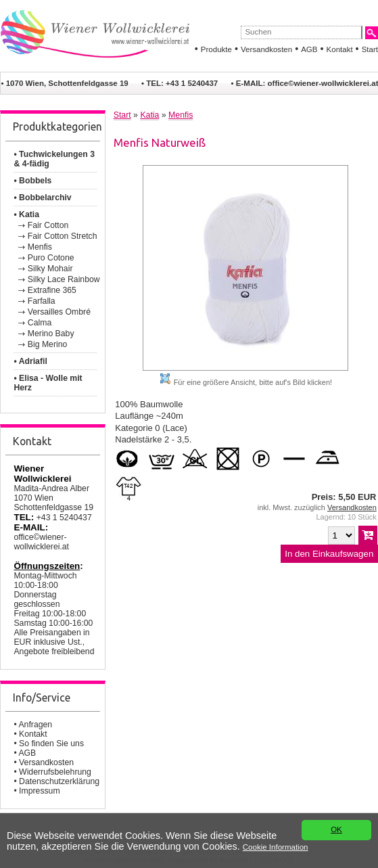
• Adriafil (30, 361)
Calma (40, 323)
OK (336, 830)
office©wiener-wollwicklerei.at (41, 542)
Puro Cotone (51, 258)
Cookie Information (276, 847)
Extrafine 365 (52, 290)
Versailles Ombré (59, 312)
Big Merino (47, 344)
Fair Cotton (48, 225)
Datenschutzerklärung (59, 781)
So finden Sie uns (51, 744)
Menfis (40, 247)
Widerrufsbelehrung (55, 772)
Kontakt (340, 49)
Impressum (40, 791)
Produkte (216, 49)
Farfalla (42, 301)
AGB (309, 49)
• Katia (26, 214)
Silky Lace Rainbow (64, 279)
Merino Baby (51, 334)
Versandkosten (266, 49)
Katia (149, 115)
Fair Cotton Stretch (63, 236)
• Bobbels (32, 181)
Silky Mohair (50, 269)
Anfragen (35, 725)
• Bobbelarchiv (42, 198)
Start (370, 49)
